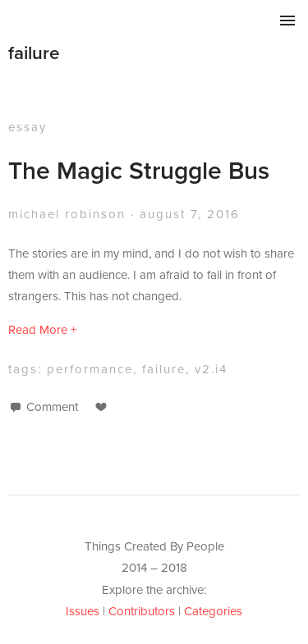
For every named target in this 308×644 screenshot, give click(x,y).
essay (28, 127)
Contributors (142, 611)
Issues (83, 611)
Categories (213, 611)
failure (34, 53)
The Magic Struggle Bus (139, 170)
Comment (52, 406)
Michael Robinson (67, 214)
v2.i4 (211, 369)
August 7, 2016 (190, 214)
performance (90, 369)
